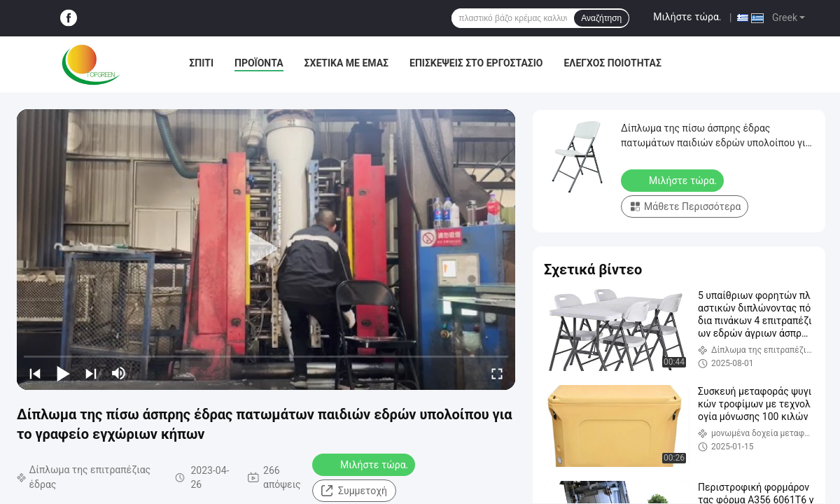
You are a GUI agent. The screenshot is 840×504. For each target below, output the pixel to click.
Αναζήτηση (601, 18)
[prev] (35, 373)
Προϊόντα (259, 63)
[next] (91, 373)
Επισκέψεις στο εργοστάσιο (476, 63)
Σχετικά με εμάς (346, 63)
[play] (266, 249)
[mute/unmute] (119, 373)
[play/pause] (63, 373)
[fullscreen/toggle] (497, 373)
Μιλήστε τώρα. (687, 17)
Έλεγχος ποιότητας (612, 63)
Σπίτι (201, 63)
